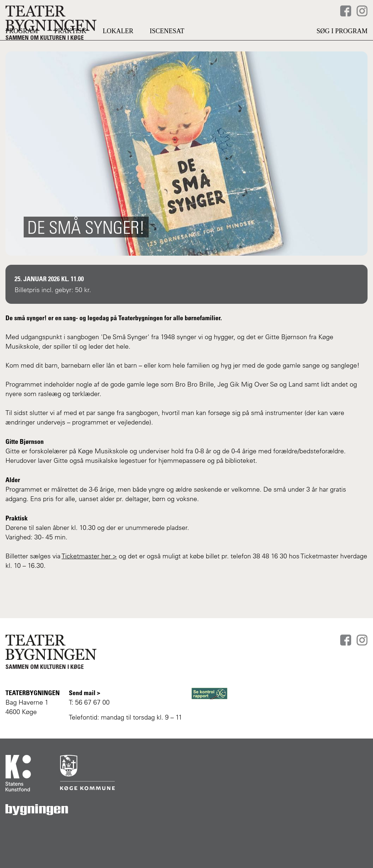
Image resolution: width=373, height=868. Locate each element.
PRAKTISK (70, 49)
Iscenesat (167, 49)
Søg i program (342, 49)
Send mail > (85, 693)
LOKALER (118, 49)
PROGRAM (22, 49)
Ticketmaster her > (89, 574)
